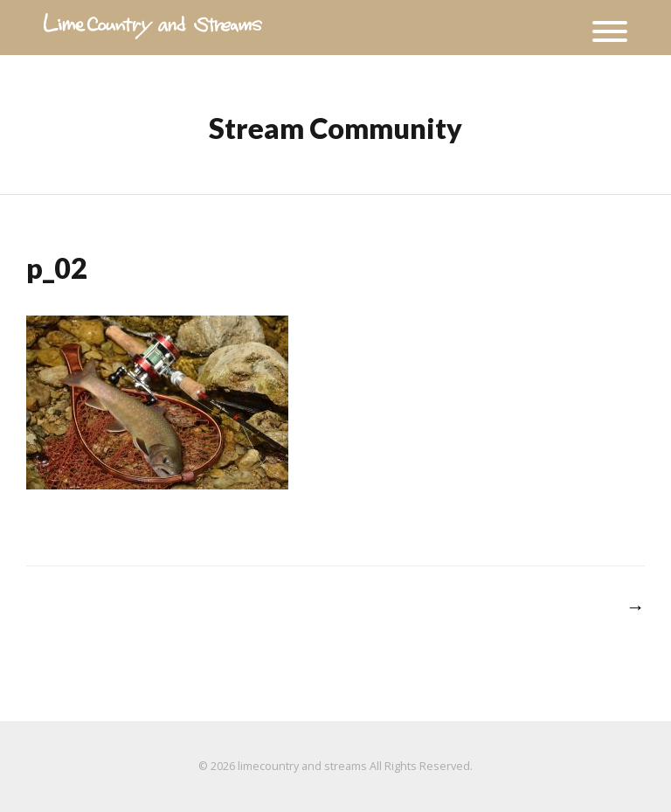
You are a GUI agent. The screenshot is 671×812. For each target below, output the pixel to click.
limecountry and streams (302, 766)
